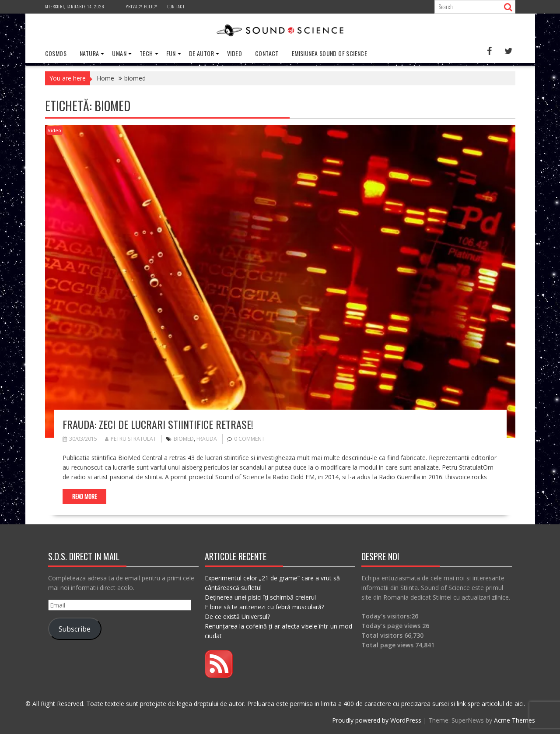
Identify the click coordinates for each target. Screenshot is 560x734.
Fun (171, 53)
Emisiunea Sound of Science (329, 53)
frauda (207, 439)
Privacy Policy (142, 6)
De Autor (201, 53)
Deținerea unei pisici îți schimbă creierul (260, 597)
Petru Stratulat (131, 439)
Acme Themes (514, 720)
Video (234, 53)
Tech (146, 53)
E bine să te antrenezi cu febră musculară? (264, 607)
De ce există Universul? (237, 616)
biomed (184, 439)
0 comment (249, 439)
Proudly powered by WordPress (377, 720)
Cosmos (56, 53)
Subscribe (75, 629)
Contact (176, 6)
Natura (89, 53)
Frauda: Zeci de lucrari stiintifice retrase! (158, 424)
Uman (119, 53)
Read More (84, 496)
